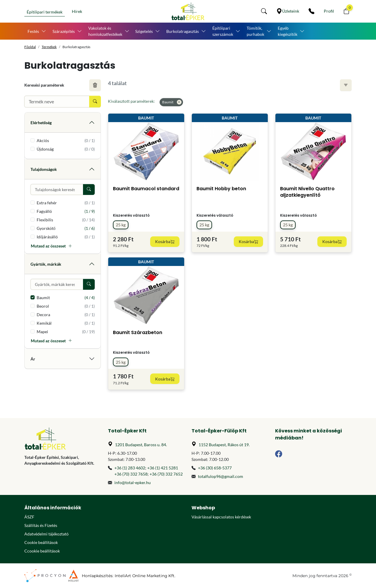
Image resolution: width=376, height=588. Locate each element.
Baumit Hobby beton (221, 189)
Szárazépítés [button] (64, 31)
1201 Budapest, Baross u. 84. (141, 445)
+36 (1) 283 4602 (130, 468)
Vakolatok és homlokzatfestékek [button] (105, 31)
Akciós (66, 140)
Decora (66, 315)
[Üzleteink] (288, 11)
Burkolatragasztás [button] (183, 31)
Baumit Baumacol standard (146, 189)
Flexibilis (66, 220)
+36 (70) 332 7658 (131, 474)
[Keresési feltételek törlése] (95, 85)
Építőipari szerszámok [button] (223, 31)
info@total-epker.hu (133, 482)
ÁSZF (29, 517)
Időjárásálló (66, 237)
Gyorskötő (66, 228)
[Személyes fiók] (329, 11)
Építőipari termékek (45, 12)
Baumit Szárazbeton (138, 332)
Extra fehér (66, 203)
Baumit (66, 298)
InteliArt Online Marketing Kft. (145, 576)
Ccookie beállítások (42, 551)
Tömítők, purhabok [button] (255, 31)
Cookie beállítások (41, 542)
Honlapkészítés (97, 576)
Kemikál (66, 323)
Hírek (77, 11)
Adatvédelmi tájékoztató (46, 534)
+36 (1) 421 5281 (163, 468)
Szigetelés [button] (144, 31)
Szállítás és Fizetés (41, 525)
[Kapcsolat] (311, 11)
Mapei (66, 332)
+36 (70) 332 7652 (166, 474)
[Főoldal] (188, 11)
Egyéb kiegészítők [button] (288, 31)
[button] (264, 11)
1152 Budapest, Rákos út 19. (224, 445)
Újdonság (66, 149)
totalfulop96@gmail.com (221, 476)
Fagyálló (66, 211)
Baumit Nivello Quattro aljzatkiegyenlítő (307, 192)
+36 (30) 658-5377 (215, 468)
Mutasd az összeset (51, 246)
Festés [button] (33, 31)
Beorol (66, 306)
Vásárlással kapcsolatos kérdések (221, 517)
